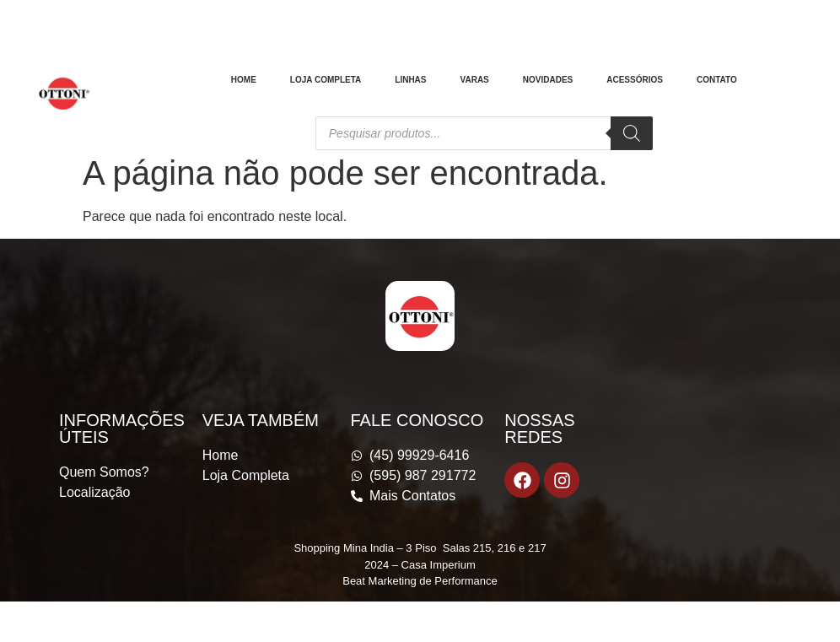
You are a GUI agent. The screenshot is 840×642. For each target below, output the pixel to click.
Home (244, 80)
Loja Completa (326, 80)
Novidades (548, 80)
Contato (717, 80)
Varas (475, 80)
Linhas (410, 80)
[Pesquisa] (632, 133)
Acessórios (635, 80)
